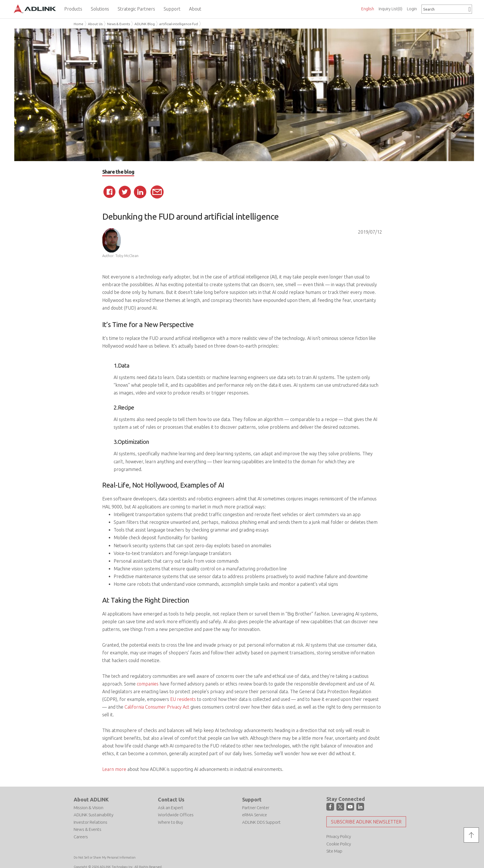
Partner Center (256, 808)
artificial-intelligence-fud (179, 24)
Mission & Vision (89, 808)
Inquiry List (390, 9)
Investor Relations (91, 822)
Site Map (334, 851)
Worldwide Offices (176, 815)
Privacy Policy (339, 836)
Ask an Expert (171, 808)
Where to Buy (170, 822)
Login (412, 9)
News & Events (119, 24)
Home (79, 24)
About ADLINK (91, 799)
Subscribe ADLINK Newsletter (366, 822)
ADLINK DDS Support (261, 822)
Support (252, 799)
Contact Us (171, 799)
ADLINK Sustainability (94, 815)
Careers (81, 837)
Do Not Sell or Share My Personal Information (105, 857)
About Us (95, 24)
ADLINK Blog (145, 24)
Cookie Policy (339, 844)
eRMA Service (255, 815)
